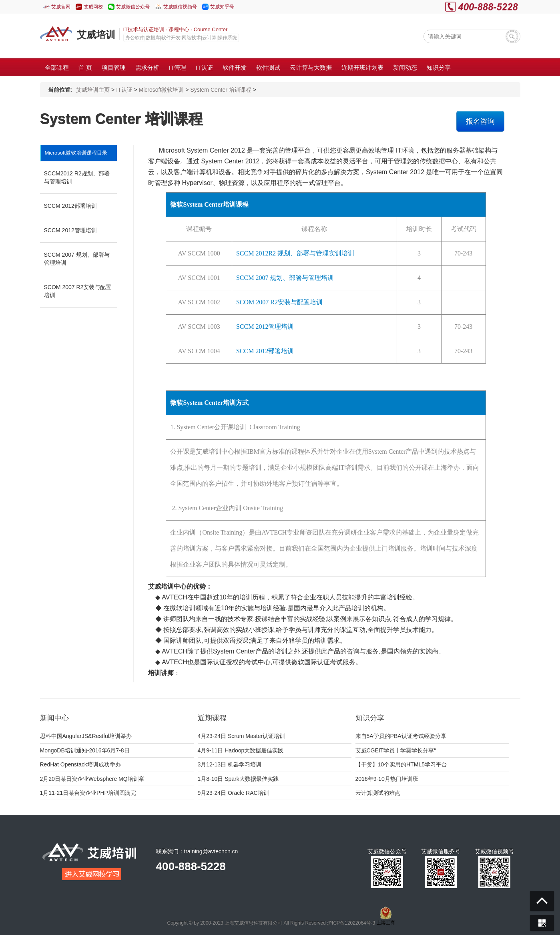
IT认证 (124, 90)
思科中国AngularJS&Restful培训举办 (86, 736)
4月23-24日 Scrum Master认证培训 (242, 736)
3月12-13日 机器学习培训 (230, 764)
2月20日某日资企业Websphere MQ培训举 (92, 779)
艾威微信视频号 (180, 7)
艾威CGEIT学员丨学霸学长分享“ (396, 750)
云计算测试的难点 (378, 793)
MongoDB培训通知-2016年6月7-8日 (85, 750)
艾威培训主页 (93, 90)
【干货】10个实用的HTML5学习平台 (401, 764)
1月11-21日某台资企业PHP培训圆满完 (88, 793)
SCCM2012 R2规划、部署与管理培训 (77, 177)
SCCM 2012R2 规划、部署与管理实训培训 (295, 253)
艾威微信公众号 (133, 7)
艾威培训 (96, 35)
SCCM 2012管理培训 (70, 230)
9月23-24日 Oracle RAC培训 (233, 793)
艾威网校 (93, 7)
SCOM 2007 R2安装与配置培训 (78, 291)
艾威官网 (61, 7)
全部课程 (57, 67)
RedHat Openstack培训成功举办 (80, 764)
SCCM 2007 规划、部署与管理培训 (77, 259)
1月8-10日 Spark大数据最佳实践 (238, 779)
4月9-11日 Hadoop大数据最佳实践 (241, 750)
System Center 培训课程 (221, 90)
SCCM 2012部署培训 (70, 206)
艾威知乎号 (222, 7)
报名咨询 (480, 121)
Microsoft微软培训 (162, 90)
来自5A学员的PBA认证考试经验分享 (401, 736)
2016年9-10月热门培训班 (387, 779)
